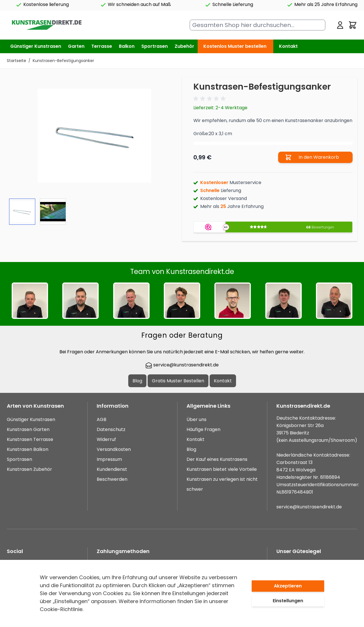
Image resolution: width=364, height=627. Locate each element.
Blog (137, 381)
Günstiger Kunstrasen (31, 419)
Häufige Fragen (203, 429)
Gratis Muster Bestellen (178, 381)
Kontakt (288, 46)
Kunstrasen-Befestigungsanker (63, 61)
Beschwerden (112, 479)
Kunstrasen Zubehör (29, 469)
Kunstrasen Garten (28, 429)
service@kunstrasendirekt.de (182, 365)
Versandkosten (114, 449)
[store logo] (46, 25)
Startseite (16, 61)
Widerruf (106, 439)
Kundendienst (112, 469)
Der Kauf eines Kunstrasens (217, 459)
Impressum (109, 459)
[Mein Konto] (340, 25)
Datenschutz (111, 429)
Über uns (197, 419)
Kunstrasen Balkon (28, 449)
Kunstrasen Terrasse (30, 439)
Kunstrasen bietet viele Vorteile (222, 469)
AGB (102, 419)
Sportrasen (19, 459)
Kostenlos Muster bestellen (235, 46)
